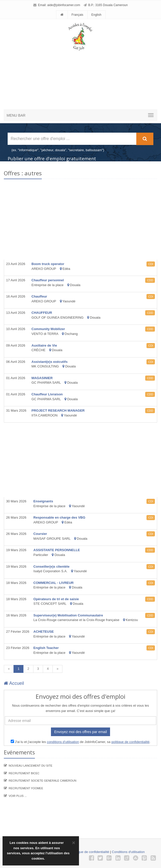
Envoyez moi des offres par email (81, 732)
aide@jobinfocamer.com (64, 5)
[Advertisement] (86, 71)
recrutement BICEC (24, 773)
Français (77, 15)
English (96, 15)
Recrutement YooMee (26, 788)
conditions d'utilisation (63, 742)
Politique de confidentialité (90, 852)
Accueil (14, 683)
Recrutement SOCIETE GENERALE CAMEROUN (43, 781)
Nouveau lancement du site (31, 766)
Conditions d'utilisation (128, 852)
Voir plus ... (18, 796)
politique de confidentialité (130, 742)
